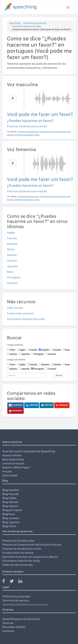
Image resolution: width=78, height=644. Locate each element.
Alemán (12, 255)
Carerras (8, 623)
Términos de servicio (16, 600)
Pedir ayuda (15, 308)
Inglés (11, 233)
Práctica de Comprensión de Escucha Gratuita (32, 545)
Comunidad (10, 475)
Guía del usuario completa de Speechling (29, 451)
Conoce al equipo (13, 463)
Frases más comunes (20, 313)
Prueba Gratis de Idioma (18, 553)
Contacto (8, 631)
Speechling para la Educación (21, 619)
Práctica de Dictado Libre (18, 541)
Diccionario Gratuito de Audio (27, 26)
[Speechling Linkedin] (22, 582)
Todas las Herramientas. (18, 565)
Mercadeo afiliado (14, 627)
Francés (12, 238)
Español (12, 244)
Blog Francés (11, 494)
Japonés (12, 266)
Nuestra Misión (12, 455)
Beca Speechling (13, 459)
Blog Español (11, 490)
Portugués (14, 277)
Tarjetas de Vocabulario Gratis (22, 549)
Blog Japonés (11, 522)
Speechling (15, 23)
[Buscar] (26, 375)
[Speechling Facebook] (6, 582)
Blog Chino (9, 526)
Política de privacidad (16, 596)
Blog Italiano (10, 506)
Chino (11, 249)
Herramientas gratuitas (35, 23)
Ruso (10, 272)
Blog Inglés (9, 498)
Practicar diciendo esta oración (27, 126)
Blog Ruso (9, 514)
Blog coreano (11, 518)
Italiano (12, 261)
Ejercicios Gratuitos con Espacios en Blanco (30, 557)
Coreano (12, 283)
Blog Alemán (10, 502)
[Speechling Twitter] (14, 582)
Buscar (59, 375)
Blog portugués (12, 510)
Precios (7, 471)
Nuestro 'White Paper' (16, 467)
